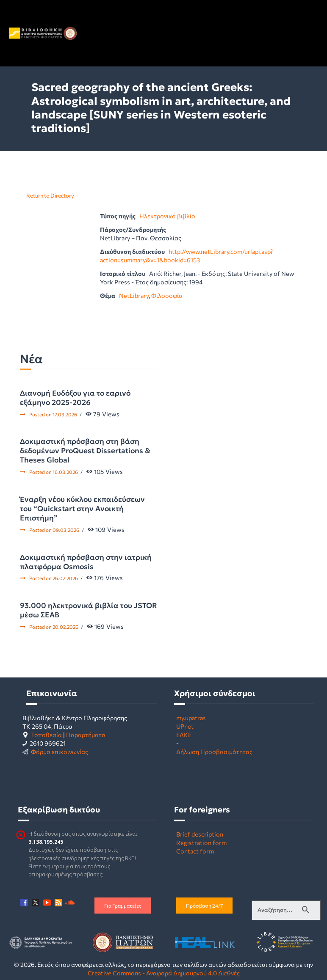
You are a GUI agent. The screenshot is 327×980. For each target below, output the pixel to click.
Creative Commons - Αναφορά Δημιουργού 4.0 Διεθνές (164, 973)
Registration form (201, 842)
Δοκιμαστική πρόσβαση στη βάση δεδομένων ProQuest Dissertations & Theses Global (85, 451)
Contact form (195, 851)
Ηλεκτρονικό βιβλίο (167, 216)
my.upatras (191, 718)
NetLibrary (134, 295)
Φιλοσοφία (167, 295)
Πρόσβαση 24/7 (204, 906)
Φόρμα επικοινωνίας (60, 752)
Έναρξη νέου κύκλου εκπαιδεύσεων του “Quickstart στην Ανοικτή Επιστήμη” (82, 509)
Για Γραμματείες (123, 906)
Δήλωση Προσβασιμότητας (214, 752)
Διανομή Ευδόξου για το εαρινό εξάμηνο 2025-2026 (75, 398)
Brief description (200, 834)
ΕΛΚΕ (184, 735)
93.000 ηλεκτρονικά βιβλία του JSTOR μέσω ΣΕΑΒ (89, 610)
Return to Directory (50, 195)
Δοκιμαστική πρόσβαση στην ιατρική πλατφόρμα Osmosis (86, 562)
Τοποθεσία (46, 735)
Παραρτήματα (86, 735)
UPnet (185, 726)
